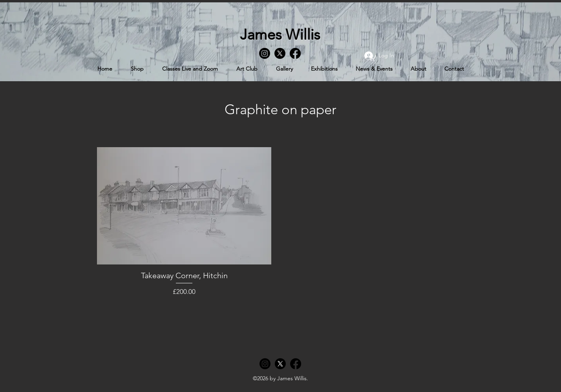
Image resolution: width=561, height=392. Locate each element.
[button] (371, 57)
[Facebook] (295, 53)
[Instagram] (265, 53)
